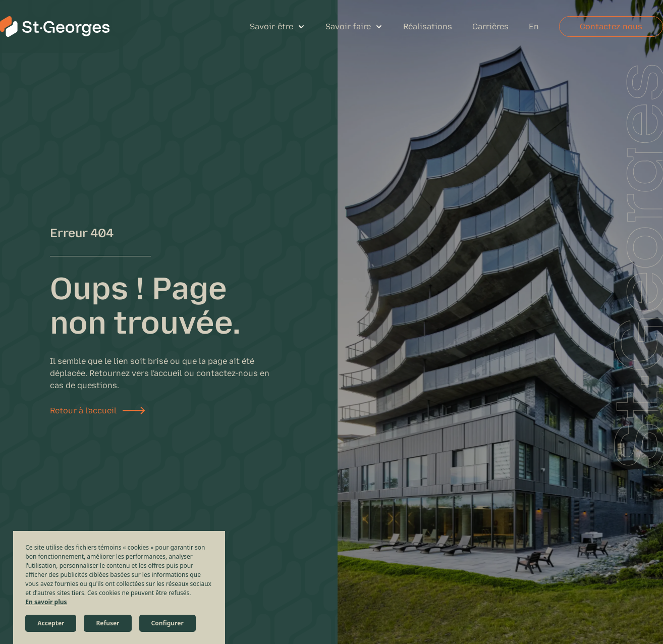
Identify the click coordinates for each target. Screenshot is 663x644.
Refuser (107, 623)
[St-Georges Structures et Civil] (55, 26)
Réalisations (428, 26)
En (534, 26)
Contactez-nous (611, 26)
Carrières (490, 26)
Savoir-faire (348, 26)
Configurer (168, 623)
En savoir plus (46, 602)
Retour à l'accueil (83, 411)
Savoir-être (271, 26)
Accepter (51, 623)
